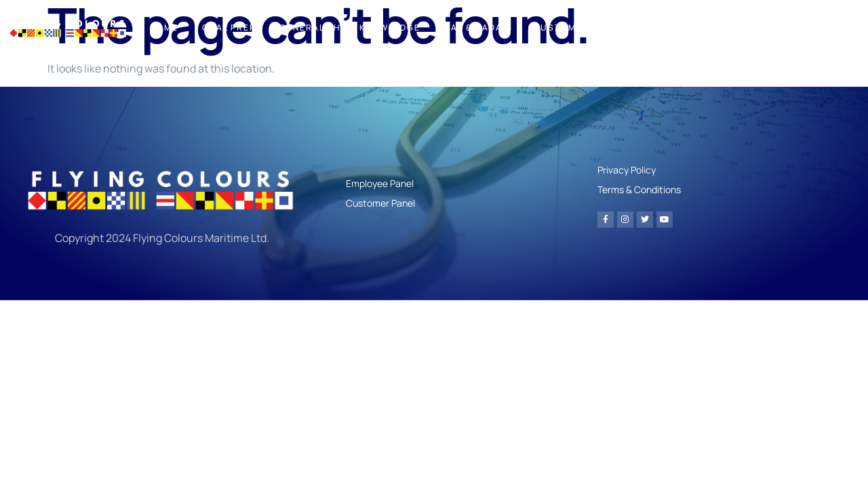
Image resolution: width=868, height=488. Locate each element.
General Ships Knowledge (350, 27)
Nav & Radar (477, 27)
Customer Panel (578, 27)
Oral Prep (229, 27)
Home (164, 27)
